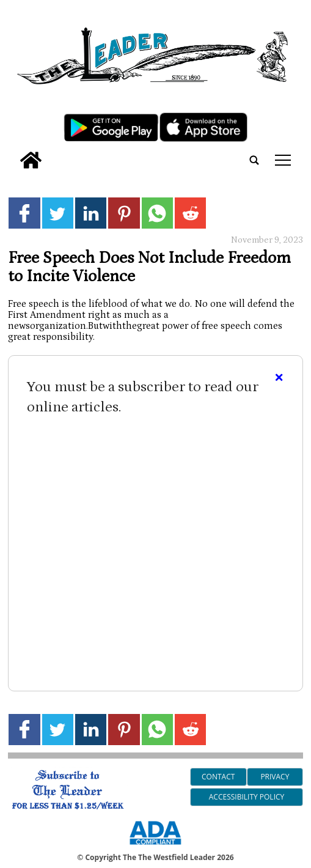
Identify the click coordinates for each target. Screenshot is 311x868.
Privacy (275, 777)
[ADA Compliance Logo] (155, 847)
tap (283, 160)
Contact (218, 777)
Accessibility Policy (247, 797)
